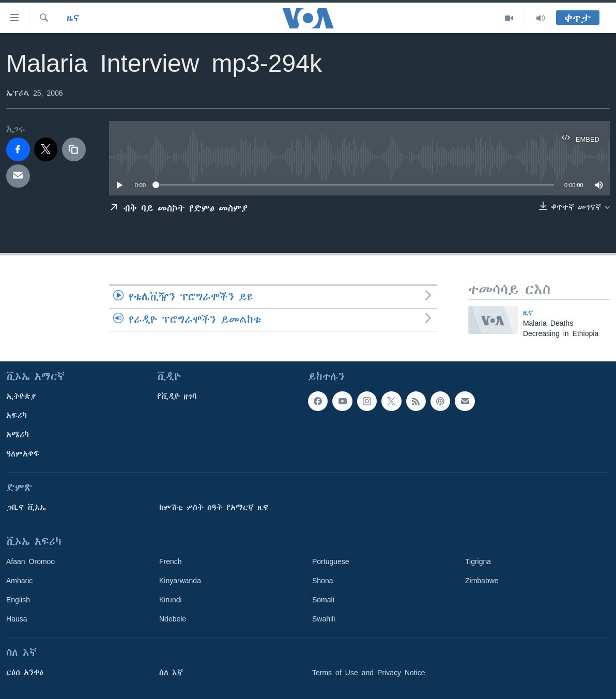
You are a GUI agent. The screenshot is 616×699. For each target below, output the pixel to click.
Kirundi (171, 600)
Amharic (19, 581)
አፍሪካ (17, 416)
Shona (322, 581)
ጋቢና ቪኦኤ (26, 508)
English (18, 600)
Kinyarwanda (180, 581)
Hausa (17, 619)
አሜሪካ (18, 435)
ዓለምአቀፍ (23, 454)
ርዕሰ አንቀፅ (25, 673)
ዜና (73, 18)
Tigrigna (478, 561)
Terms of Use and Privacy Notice (369, 673)
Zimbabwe (482, 581)
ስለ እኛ (171, 673)
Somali (323, 600)
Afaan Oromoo (30, 561)
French (171, 561)
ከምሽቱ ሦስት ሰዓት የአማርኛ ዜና (214, 508)
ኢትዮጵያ (21, 397)
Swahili (324, 619)
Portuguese (331, 561)
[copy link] (74, 149)
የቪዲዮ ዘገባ (177, 397)
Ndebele (173, 619)
